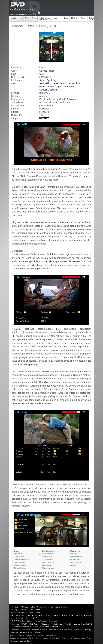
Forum (83, 18)
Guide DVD (88, 624)
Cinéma (35, 18)
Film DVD (15, 607)
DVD (27, 18)
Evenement (45, 627)
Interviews (15, 624)
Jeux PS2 (87, 615)
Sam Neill (44, 83)
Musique (25, 607)
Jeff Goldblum (74, 83)
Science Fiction (47, 71)
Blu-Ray (14, 610)
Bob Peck (69, 87)
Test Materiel (35, 610)
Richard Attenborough (50, 87)
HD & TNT (15, 621)
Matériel (74, 18)
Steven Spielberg (48, 80)
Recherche (93, 18)
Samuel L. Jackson (49, 90)
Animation (44, 607)
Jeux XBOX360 (45, 615)
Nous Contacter (34, 632)
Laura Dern (58, 83)
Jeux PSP (34, 618)
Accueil (13, 18)
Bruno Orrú (55, 638)
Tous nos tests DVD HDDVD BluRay (75, 630)
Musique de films (33, 613)
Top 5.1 (68, 624)
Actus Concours (49, 630)
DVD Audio (34, 624)
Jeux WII (14, 618)
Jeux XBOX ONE (18, 615)
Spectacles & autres (59, 607)
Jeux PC (65, 615)
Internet (55, 627)
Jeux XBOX (76, 615)
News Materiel (41, 621)
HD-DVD (24, 610)
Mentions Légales (18, 632)
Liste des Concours (31, 630)
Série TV (34, 607)
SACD (24, 624)
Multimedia (54, 621)
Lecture (77, 624)
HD (21, 18)
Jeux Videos (46, 18)
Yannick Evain (27, 638)
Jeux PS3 (31, 615)
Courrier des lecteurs (21, 627)
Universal (44, 109)
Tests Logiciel (57, 624)
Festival (35, 627)
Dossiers (45, 624)
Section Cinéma (17, 613)
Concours (57, 18)
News (66, 18)
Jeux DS (24, 618)
